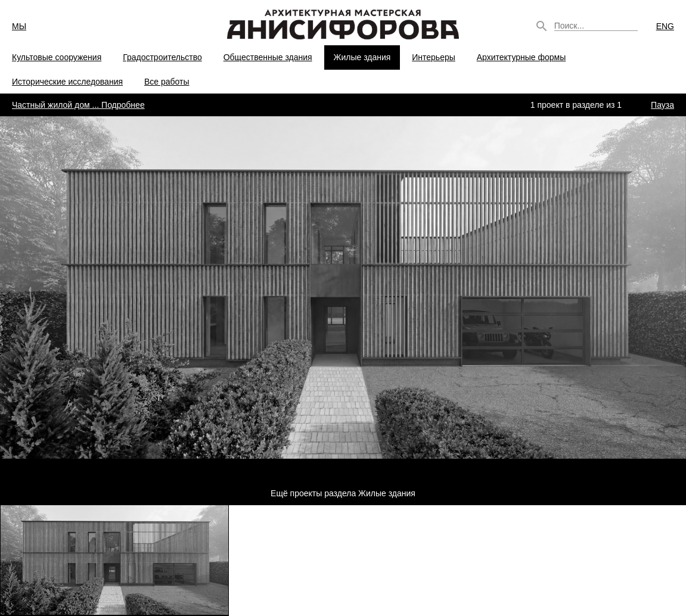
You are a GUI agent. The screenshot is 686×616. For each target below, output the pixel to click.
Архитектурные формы (522, 57)
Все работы (167, 82)
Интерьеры (434, 57)
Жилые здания (362, 57)
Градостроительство (162, 57)
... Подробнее (78, 105)
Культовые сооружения (57, 57)
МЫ (19, 26)
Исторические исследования (67, 82)
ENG (665, 26)
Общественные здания (268, 57)
